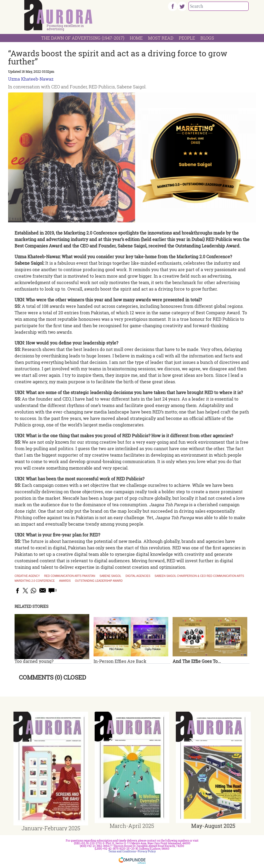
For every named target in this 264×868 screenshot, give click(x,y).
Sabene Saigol (110, 576)
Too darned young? (34, 661)
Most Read (161, 38)
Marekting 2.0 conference (35, 581)
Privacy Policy (147, 851)
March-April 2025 (132, 826)
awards (65, 581)
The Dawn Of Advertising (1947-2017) (83, 38)
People (187, 38)
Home (136, 38)
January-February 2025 (51, 828)
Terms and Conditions (122, 851)
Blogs (207, 38)
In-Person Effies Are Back (120, 661)
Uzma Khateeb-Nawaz (31, 79)
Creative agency (27, 576)
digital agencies (138, 576)
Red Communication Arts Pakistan (70, 576)
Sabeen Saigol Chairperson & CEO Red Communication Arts (199, 576)
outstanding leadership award (99, 581)
